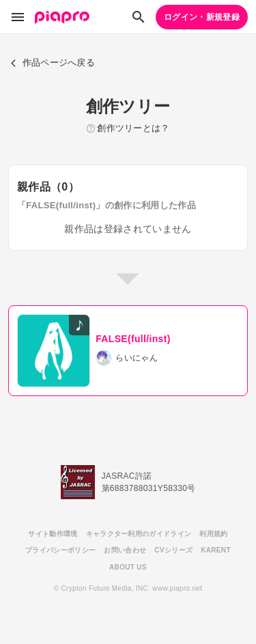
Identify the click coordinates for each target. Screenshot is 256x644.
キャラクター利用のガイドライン (139, 534)
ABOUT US (128, 567)
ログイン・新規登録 (202, 17)
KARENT (216, 550)
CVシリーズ (173, 550)
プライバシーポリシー (60, 550)
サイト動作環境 (53, 534)
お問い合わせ (125, 550)
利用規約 (213, 534)
